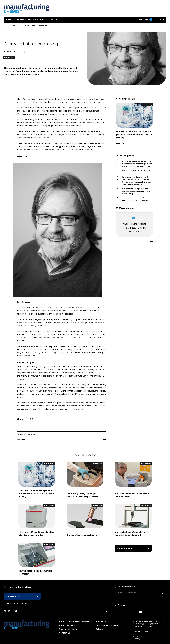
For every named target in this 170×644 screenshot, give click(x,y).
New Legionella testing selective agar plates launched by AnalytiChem (137, 199)
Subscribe (146, 20)
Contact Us (65, 633)
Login (159, 20)
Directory (54, 20)
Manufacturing (9, 57)
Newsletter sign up (69, 629)
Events (43, 20)
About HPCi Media (68, 625)
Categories (19, 20)
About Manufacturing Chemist (74, 622)
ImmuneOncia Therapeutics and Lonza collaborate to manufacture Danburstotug (136, 191)
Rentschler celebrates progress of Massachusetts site (136, 172)
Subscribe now (125, 549)
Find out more (10, 611)
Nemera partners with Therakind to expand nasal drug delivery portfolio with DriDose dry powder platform (137, 164)
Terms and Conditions (107, 625)
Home (9, 20)
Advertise (101, 622)
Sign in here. (24, 603)
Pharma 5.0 (33, 20)
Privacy (100, 629)
